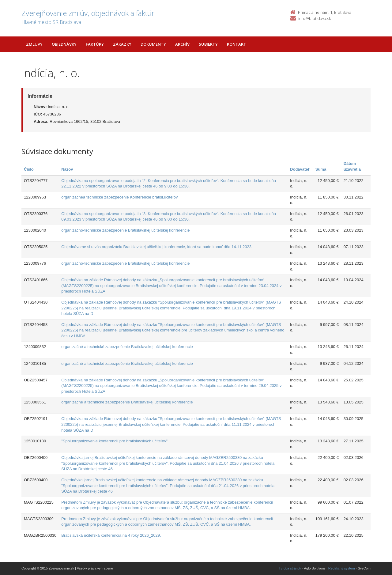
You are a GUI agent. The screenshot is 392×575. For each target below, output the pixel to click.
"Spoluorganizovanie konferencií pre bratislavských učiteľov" (114, 441)
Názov (67, 169)
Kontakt (237, 44)
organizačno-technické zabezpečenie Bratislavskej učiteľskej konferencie (125, 230)
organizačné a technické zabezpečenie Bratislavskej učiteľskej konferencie (127, 347)
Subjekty (208, 44)
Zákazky (122, 44)
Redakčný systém (342, 568)
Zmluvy (34, 44)
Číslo (29, 169)
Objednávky (64, 44)
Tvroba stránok (290, 568)
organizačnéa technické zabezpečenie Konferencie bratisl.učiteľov (119, 197)
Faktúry (95, 44)
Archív (182, 44)
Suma (321, 169)
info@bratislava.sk (315, 18)
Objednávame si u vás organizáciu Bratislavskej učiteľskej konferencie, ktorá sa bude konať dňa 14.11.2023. (157, 247)
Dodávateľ (300, 169)
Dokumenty (153, 44)
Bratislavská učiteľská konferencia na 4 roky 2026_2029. (111, 535)
